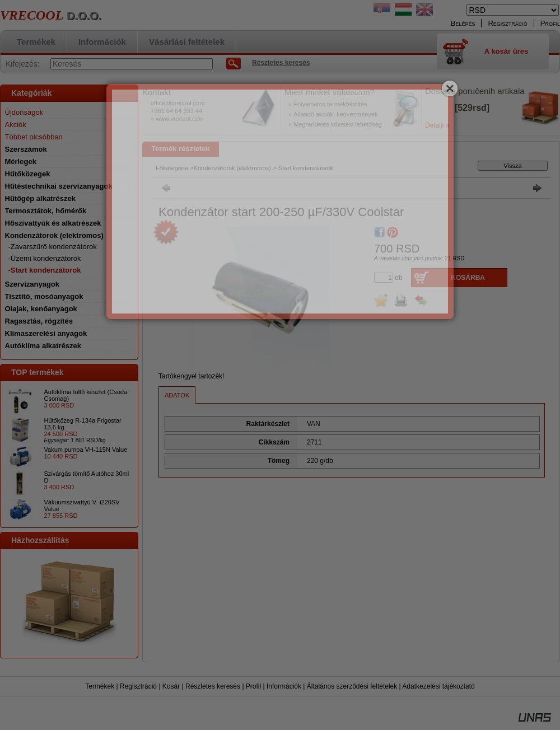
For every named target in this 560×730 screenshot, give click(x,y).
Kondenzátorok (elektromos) (232, 168)
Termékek (100, 686)
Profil (253, 686)
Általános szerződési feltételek (352, 686)
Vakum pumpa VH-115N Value (86, 450)
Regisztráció (138, 686)
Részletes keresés (213, 686)
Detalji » (437, 125)
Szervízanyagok (32, 284)
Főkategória (172, 168)
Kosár (171, 686)
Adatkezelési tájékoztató (438, 686)
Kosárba (468, 278)
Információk (284, 686)
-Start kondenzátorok (45, 270)
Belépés (463, 23)
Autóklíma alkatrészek (43, 346)
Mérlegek (21, 162)
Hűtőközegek (28, 174)
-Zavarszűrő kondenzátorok (53, 247)
